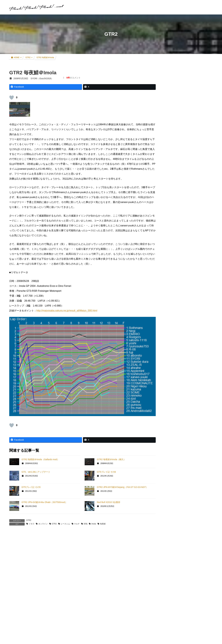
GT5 (170, 337)
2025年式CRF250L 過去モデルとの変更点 (189, 490)
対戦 (86, 524)
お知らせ (172, 436)
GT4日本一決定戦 (176, 361)
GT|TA (171, 367)
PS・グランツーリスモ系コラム (183, 384)
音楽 (170, 425)
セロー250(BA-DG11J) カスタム (185, 235)
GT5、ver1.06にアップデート (36, 472)
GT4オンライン (175, 355)
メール (14, 612)
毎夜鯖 (103, 524)
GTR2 (29, 520)
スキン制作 (173, 413)
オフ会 (171, 419)
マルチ (77, 524)
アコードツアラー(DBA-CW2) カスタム (189, 246)
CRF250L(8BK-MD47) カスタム (185, 229)
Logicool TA (173, 372)
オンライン (43, 524)
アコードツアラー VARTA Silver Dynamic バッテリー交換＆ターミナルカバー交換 (195, 92)
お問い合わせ (173, 572)
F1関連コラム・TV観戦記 (182, 282)
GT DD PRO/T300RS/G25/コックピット (187, 390)
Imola (94, 524)
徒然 (170, 430)
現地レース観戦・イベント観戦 (185, 276)
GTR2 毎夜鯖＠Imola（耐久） (111, 459)
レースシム (65, 524)
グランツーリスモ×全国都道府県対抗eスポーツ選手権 (189, 313)
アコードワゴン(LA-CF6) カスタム (186, 252)
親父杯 (171, 306)
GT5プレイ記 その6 (106, 472)
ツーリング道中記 (178, 288)
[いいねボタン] (12, 98)
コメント (16, 552)
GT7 (170, 321)
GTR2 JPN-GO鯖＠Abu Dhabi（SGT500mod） (44, 502)
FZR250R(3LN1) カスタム (182, 240)
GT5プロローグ (175, 343)
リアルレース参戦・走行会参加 (185, 270)
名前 (13, 595)
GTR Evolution (174, 401)
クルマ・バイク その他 (181, 300)
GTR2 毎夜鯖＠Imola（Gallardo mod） (40, 459)
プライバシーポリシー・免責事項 (184, 575)
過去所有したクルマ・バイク (184, 264)
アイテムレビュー (178, 294)
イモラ (32, 524)
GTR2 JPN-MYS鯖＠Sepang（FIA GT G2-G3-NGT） (122, 487)
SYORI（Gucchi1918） (196, 463)
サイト (13, 629)
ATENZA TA (173, 378)
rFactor (171, 407)
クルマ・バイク (175, 223)
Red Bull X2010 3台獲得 (108, 502)
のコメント (74, 78)
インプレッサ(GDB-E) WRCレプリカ (187, 258)
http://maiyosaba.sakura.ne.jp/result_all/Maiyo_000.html (67, 311)
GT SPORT (173, 326)
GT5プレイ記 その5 (31, 487)
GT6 (170, 332)
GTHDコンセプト (176, 349)
